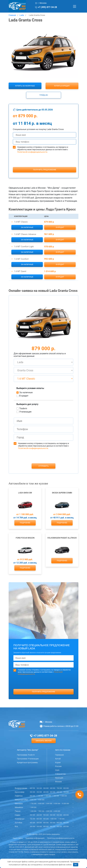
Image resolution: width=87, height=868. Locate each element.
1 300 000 (33, 807)
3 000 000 (33, 800)
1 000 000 (53, 819)
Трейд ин (44, 95)
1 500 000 (56, 796)
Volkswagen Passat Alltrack (62, 538)
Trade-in (23, 408)
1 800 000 (41, 811)
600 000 (59, 815)
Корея (58, 762)
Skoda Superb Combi (62, 493)
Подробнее (25, 523)
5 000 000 (49, 804)
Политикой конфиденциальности (32, 152)
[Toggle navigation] (75, 6)
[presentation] (45, 165)
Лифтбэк (19, 796)
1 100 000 (40, 796)
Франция (59, 778)
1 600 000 (64, 796)
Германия (60, 755)
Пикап (18, 811)
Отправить (43, 466)
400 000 (32, 788)
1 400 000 (48, 796)
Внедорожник (21, 788)
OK (76, 865)
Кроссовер (20, 792)
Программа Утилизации (28, 759)
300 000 (32, 792)
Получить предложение (45, 170)
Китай (58, 759)
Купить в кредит (62, 86)
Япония (58, 782)
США (57, 770)
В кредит (60, 227)
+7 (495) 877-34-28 (47, 7)
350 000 (39, 792)
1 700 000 (33, 804)
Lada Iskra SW (25, 493)
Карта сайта (18, 838)
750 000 (59, 788)
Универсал (20, 819)
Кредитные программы (27, 762)
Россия (58, 766)
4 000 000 (41, 800)
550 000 (46, 788)
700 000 (66, 792)
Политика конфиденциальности (61, 838)
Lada (22, 15)
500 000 (39, 788)
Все (16, 826)
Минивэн (19, 807)
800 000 (32, 796)
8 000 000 (57, 804)
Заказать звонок (44, 741)
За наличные (27, 227)
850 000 (66, 788)
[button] (12, 222)
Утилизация (25, 412)
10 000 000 (65, 804)
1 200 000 (33, 811)
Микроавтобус (21, 800)
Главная (12, 15)
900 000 (46, 819)
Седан (18, 815)
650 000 (53, 788)
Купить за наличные (25, 86)
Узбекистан (60, 774)
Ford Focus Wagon (25, 538)
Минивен (19, 803)
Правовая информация (35, 838)
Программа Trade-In (26, 755)
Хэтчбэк (19, 823)
